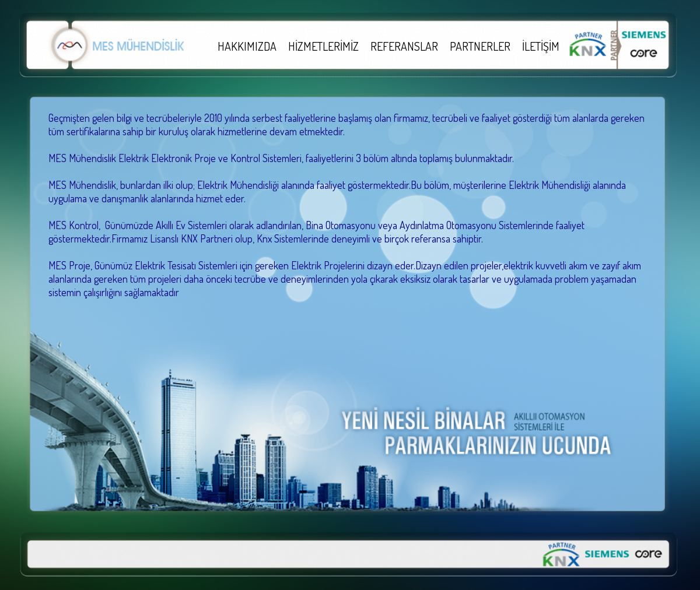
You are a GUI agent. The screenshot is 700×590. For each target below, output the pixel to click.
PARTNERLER (480, 46)
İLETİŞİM (541, 46)
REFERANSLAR (404, 46)
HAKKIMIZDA (247, 46)
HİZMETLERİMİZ (323, 46)
